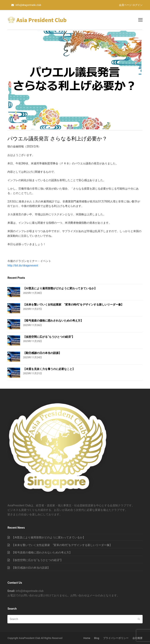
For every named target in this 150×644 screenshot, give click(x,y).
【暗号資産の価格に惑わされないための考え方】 (53, 321)
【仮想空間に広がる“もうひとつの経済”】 (49, 337)
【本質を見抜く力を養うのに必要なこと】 (49, 369)
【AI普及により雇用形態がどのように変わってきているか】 (60, 288)
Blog (97, 638)
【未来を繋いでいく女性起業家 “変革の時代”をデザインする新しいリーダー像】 (73, 305)
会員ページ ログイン (131, 5)
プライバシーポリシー (116, 638)
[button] (140, 20)
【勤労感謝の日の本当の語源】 (42, 353)
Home (87, 638)
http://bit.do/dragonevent (23, 265)
